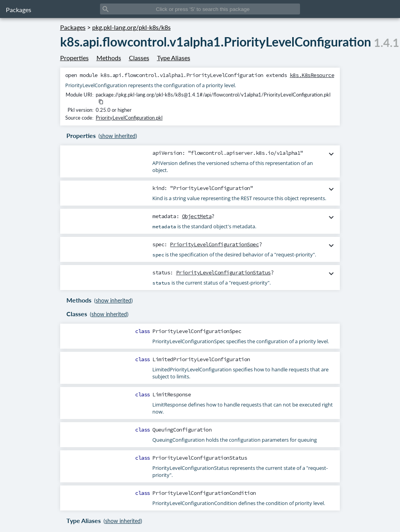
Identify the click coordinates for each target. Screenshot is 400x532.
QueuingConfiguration (182, 430)
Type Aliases (174, 58)
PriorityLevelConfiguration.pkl (129, 118)
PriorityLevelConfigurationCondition (204, 493)
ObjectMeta (197, 216)
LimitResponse (171, 394)
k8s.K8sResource (312, 75)
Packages (19, 10)
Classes (139, 58)
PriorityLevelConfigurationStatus (223, 272)
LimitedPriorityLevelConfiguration (201, 359)
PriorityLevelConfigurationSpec (214, 244)
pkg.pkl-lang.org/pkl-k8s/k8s (131, 27)
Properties (74, 58)
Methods (109, 58)
